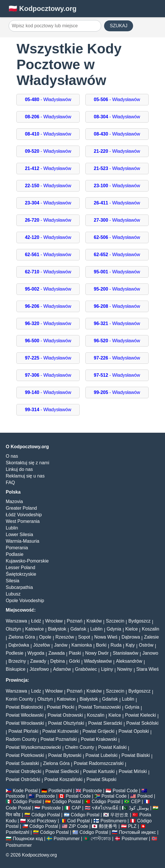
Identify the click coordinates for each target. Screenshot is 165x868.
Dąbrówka (19, 645)
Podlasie (15, 554)
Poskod (145, 796)
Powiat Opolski (134, 731)
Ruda (116, 645)
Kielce (132, 629)
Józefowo (39, 669)
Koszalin (151, 629)
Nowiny (124, 669)
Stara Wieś (147, 669)
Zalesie (151, 637)
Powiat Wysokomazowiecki (33, 747)
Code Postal (18, 808)
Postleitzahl (60, 791)
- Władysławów (48, 99)
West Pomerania (23, 521)
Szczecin (115, 621)
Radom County (21, 739)
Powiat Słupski (101, 779)
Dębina (58, 661)
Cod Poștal (78, 821)
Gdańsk (78, 629)
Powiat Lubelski (101, 755)
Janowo (150, 653)
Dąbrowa (131, 637)
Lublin (12, 528)
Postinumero (114, 821)
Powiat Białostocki (24, 707)
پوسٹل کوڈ (139, 808)
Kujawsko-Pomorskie (27, 561)
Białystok (57, 629)
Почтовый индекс (138, 832)
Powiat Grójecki (98, 731)
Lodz (36, 691)
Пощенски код (28, 839)
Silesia (13, 581)
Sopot (84, 637)
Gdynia (114, 629)
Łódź (36, 621)
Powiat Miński (133, 771)
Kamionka (82, 645)
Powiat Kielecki (141, 715)
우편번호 (119, 815)
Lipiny (107, 669)
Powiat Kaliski (113, 747)
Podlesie (15, 653)
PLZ (132, 826)
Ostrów (146, 645)
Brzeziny (17, 661)
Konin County (20, 699)
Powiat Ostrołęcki (24, 771)
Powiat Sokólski (142, 723)
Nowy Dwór (97, 653)
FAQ (10, 483)
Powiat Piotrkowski (25, 755)
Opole (45, 637)
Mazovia (14, 501)
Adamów (62, 669)
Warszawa (16, 621)
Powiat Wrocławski (25, 723)
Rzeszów (65, 637)
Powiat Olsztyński (66, 723)
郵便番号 (108, 826)
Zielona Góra (22, 637)
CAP (76, 808)
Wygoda (36, 653)
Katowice (35, 629)
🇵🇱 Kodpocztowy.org (43, 8)
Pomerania (17, 548)
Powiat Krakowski (99, 739)
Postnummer (67, 839)
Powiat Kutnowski (60, 731)
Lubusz (13, 594)
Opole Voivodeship (25, 601)
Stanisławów (125, 653)
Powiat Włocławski (25, 715)
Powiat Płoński (23, 731)
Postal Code (125, 791)
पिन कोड (13, 815)
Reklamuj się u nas (25, 476)
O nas (12, 456)
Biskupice (16, 669)
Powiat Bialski (136, 755)
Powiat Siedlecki (62, 771)
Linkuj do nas (19, 469)
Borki (101, 645)
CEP (136, 802)
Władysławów (98, 661)
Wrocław (54, 621)
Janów (61, 645)
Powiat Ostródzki (23, 779)
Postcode (92, 791)
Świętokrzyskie (21, 574)
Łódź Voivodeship (24, 515)
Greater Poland (21, 508)
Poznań (74, 621)
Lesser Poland (20, 568)
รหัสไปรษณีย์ (105, 808)
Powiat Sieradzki (105, 723)
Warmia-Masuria (23, 541)
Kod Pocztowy (42, 821)
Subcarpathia (19, 587)
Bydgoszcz (139, 621)
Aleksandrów (129, 661)
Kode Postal (25, 791)
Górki (74, 661)
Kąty (130, 645)
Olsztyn (13, 629)
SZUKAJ (119, 26)
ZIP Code (78, 826)
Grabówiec (86, 669)
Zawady (38, 661)
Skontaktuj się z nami (27, 463)
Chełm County (79, 747)
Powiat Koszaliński (63, 779)
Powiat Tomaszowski (99, 707)
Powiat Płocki (61, 707)
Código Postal (27, 802)
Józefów (42, 645)
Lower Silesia (19, 534)
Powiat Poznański (59, 739)
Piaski (75, 653)
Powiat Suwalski (22, 763)
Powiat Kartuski (99, 771)
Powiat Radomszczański (98, 763)
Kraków (94, 621)
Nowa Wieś (106, 637)
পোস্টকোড (101, 839)
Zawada (56, 653)
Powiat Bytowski (65, 755)
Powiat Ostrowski (65, 715)
